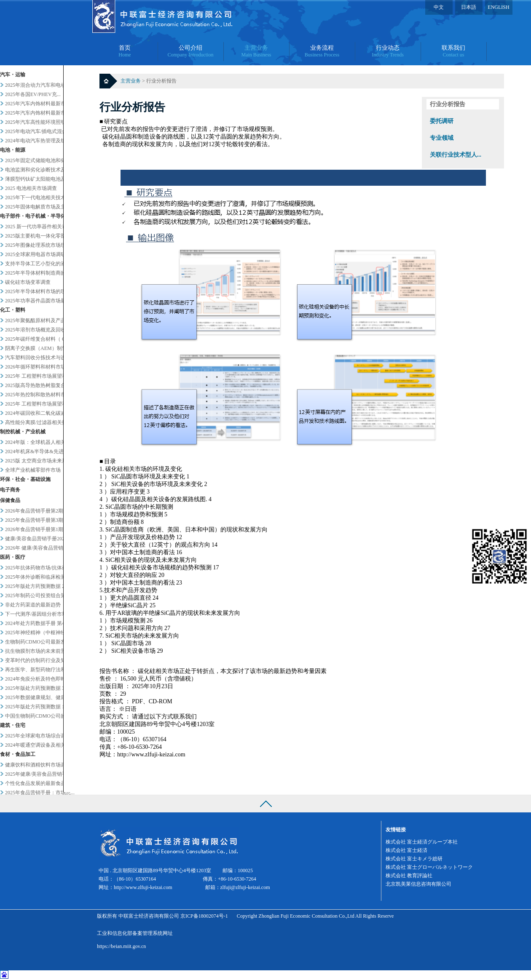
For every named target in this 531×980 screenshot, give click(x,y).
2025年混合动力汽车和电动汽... (40, 85)
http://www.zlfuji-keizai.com (143, 887)
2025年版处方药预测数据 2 (35, 586)
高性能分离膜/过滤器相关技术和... (43, 422)
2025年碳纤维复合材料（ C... (37, 339)
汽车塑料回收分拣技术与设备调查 (43, 358)
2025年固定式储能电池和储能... (40, 160)
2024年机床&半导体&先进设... (39, 451)
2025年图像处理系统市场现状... (40, 245)
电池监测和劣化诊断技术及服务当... (45, 170)
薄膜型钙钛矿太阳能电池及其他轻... (45, 179)
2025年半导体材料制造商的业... (40, 273)
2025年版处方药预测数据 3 (35, 688)
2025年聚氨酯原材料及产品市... (40, 320)
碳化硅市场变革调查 (28, 282)
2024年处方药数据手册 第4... (37, 623)
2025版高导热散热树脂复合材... (40, 385)
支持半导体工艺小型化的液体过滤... (45, 264)
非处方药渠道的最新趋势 (33, 605)
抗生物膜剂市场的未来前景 (35, 651)
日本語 (469, 7)
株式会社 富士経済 (406, 850)
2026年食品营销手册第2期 (34, 511)
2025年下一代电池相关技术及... (40, 198)
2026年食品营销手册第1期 (34, 529)
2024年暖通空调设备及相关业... (40, 745)
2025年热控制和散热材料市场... (40, 395)
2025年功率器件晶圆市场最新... (40, 301)
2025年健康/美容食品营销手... (38, 774)
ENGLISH (498, 7)
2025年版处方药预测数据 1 (35, 707)
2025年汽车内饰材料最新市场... (40, 104)
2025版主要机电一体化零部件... (40, 236)
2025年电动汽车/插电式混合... (38, 131)
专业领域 (442, 138)
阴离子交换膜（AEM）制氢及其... (43, 348)
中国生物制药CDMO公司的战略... (42, 716)
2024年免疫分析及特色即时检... (40, 679)
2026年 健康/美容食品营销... (36, 548)
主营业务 (131, 81)
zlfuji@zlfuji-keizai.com (245, 887)
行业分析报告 (448, 104)
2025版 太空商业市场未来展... (38, 461)
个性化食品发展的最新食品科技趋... (45, 783)
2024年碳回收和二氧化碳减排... (40, 413)
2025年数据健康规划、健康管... (40, 697)
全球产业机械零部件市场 (33, 470)
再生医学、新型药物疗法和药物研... (45, 670)
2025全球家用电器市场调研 (35, 254)
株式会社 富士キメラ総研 (414, 859)
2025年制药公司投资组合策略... (40, 595)
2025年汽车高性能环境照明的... (40, 122)
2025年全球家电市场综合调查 (38, 736)
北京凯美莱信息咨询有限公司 (418, 884)
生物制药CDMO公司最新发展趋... (42, 642)
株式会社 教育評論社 (409, 876)
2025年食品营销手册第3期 (34, 520)
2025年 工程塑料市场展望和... (38, 376)
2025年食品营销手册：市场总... (40, 793)
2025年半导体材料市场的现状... (40, 291)
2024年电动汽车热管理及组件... (40, 141)
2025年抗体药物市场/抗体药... (38, 568)
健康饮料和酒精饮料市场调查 (38, 765)
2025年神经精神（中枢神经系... (40, 633)
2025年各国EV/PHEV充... (33, 94)
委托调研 (442, 121)
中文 (439, 7)
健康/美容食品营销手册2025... (38, 539)
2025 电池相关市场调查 (31, 188)
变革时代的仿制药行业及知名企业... (45, 660)
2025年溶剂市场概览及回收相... (40, 330)
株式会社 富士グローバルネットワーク (429, 867)
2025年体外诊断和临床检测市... (40, 577)
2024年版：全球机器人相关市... (40, 442)
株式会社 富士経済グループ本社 (422, 842)
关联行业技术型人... (456, 155)
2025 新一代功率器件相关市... (38, 227)
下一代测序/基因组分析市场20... (40, 614)
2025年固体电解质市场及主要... (40, 207)
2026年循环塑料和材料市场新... (40, 367)
